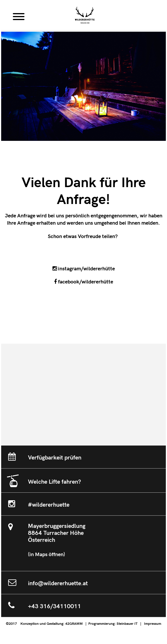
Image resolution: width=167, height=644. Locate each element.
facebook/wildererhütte (83, 282)
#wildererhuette (49, 505)
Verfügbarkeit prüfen (55, 458)
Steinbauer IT (127, 624)
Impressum (153, 624)
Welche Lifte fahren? (55, 482)
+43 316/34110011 (55, 606)
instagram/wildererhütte (84, 269)
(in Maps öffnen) (46, 555)
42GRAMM (74, 624)
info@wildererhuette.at (58, 583)
